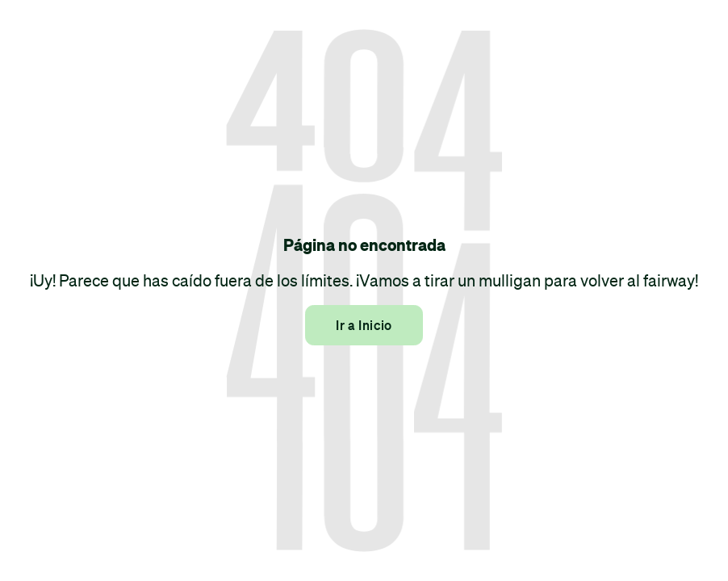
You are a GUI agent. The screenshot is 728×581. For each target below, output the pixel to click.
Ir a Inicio (364, 325)
